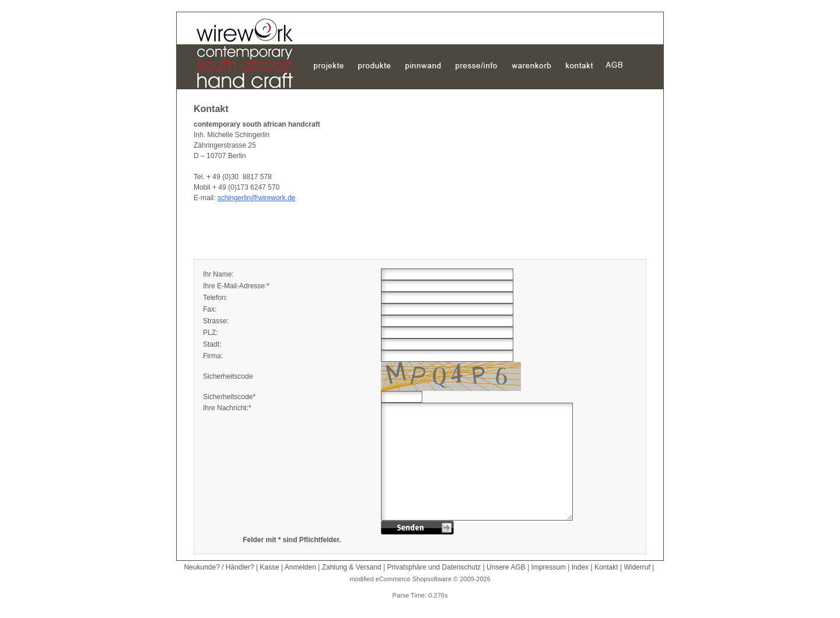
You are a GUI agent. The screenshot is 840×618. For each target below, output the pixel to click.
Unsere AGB (506, 567)
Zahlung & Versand (352, 567)
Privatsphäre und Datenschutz (434, 567)
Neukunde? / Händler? (219, 567)
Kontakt (606, 567)
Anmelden (300, 567)
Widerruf (637, 567)
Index (580, 567)
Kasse (269, 567)
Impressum (549, 567)
